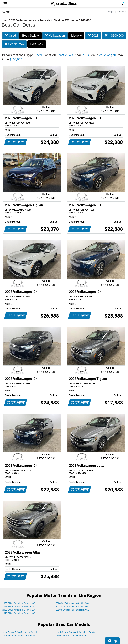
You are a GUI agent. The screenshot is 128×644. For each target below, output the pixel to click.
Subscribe (121, 12)
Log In (111, 12)
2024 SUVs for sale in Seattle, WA (72, 603)
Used (11, 35)
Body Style (31, 36)
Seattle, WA (14, 44)
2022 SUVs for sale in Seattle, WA (72, 607)
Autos (6, 12)
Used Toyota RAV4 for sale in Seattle (20, 632)
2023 (93, 35)
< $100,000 (114, 35)
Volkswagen (55, 35)
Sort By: (37, 44)
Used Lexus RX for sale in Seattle (19, 636)
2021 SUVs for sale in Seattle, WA (19, 610)
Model (76, 36)
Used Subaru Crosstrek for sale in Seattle (76, 632)
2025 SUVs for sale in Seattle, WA (19, 603)
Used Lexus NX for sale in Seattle (72, 636)
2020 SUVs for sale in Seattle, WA (72, 610)
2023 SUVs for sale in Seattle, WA (19, 607)
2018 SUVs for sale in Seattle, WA (19, 613)
